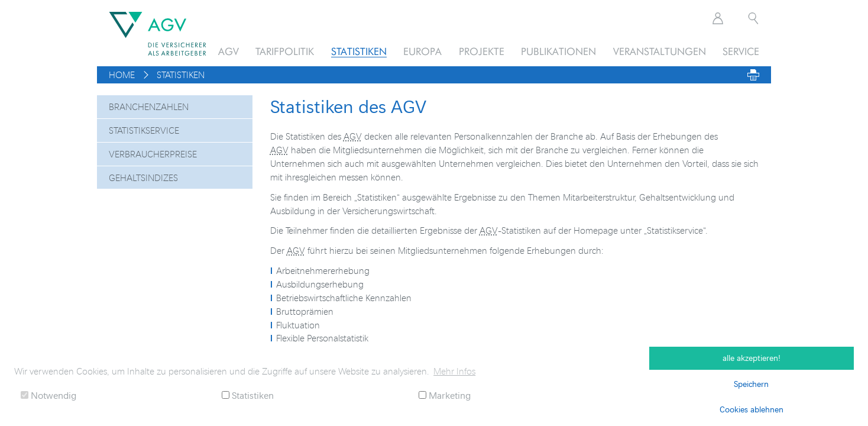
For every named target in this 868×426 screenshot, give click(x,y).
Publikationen (558, 51)
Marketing (445, 395)
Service (741, 51)
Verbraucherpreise (153, 154)
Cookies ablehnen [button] (752, 409)
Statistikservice (144, 130)
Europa (422, 51)
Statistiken (359, 51)
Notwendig (48, 395)
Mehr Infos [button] (454, 371)
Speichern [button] (751, 384)
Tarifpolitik (285, 51)
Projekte (482, 51)
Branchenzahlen (149, 106)
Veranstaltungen (660, 51)
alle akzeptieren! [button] (752, 358)
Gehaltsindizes (143, 177)
